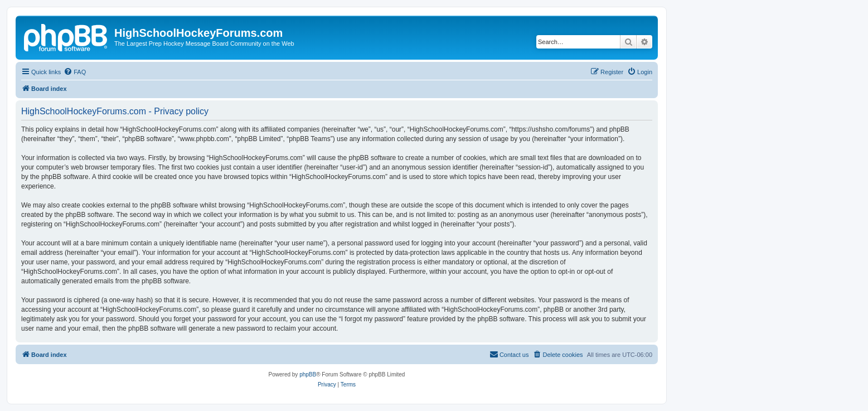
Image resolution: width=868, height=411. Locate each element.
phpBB (308, 374)
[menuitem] (75, 72)
